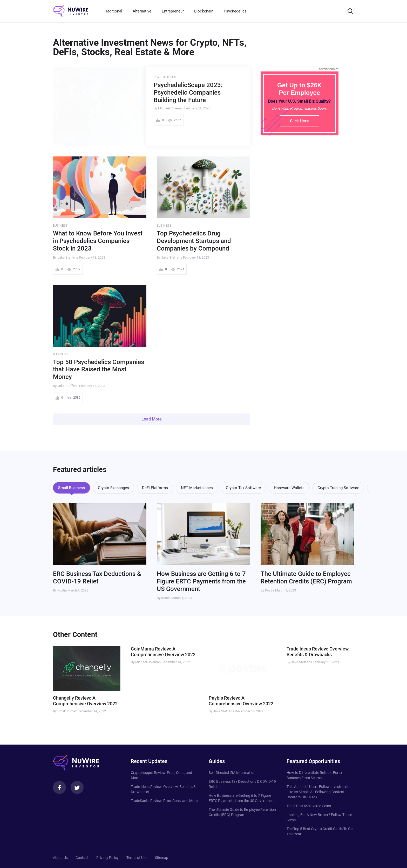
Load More (152, 419)
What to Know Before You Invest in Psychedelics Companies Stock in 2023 (98, 241)
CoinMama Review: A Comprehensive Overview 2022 (163, 652)
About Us (60, 858)
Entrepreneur (173, 11)
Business (60, 226)
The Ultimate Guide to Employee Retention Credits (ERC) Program (306, 578)
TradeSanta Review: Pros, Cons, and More (164, 801)
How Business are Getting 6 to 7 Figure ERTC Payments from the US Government (201, 581)
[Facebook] (59, 787)
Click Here (299, 121)
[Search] (350, 11)
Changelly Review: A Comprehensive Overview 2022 (85, 701)
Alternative (142, 11)
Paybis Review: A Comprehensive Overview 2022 (241, 701)
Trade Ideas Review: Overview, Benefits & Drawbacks (318, 652)
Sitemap (162, 858)
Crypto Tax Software (243, 488)
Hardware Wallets (289, 488)
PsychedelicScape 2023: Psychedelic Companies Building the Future (188, 93)
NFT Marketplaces (197, 488)
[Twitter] (77, 787)
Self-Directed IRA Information (232, 773)
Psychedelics (235, 11)
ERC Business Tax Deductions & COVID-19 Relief (97, 578)
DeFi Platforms (155, 488)
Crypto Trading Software (338, 488)
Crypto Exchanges (113, 488)
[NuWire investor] (71, 11)
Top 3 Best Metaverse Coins (309, 806)
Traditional (113, 11)
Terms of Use (137, 858)
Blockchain (204, 11)
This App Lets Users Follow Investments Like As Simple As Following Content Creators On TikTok (318, 792)
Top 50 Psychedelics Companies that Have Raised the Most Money (99, 370)
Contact (82, 858)
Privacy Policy (107, 858)
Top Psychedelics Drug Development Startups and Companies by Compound (194, 241)
